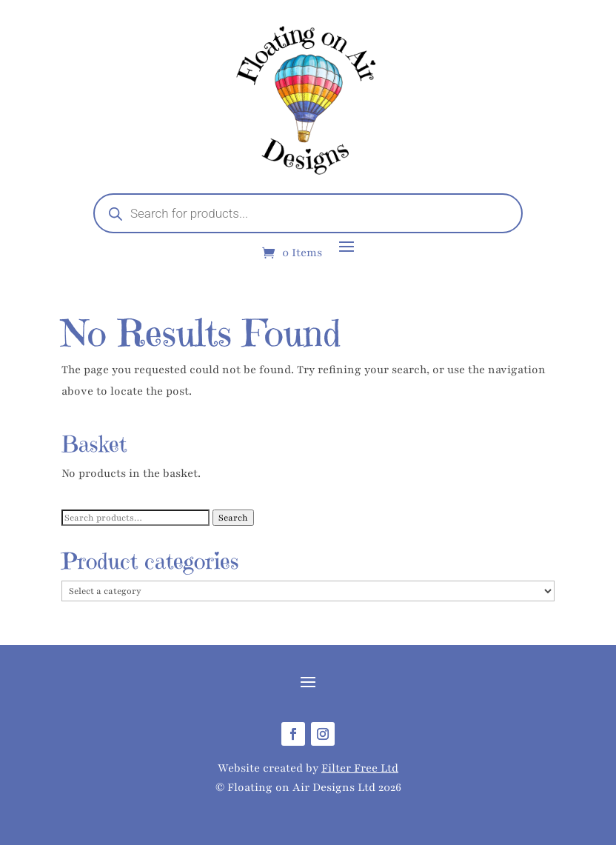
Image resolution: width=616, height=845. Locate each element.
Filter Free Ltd (360, 768)
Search (233, 518)
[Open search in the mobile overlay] (308, 213)
